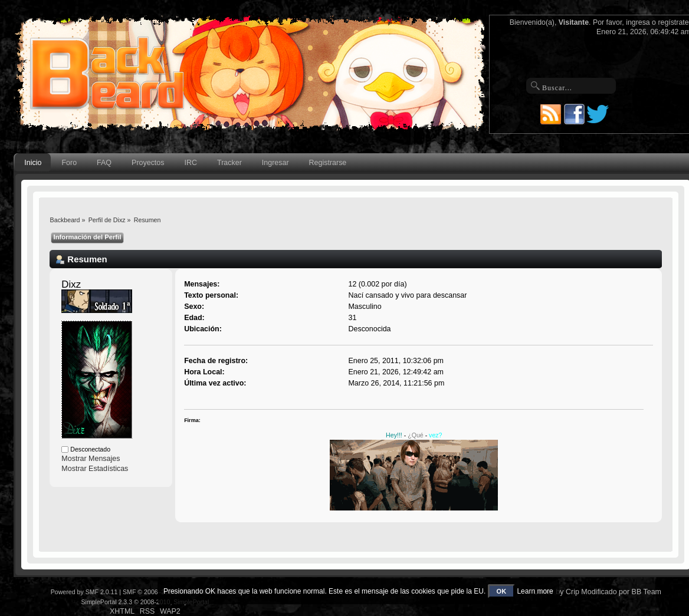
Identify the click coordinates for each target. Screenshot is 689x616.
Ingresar (275, 163)
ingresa (638, 22)
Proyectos (148, 163)
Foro (69, 163)
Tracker (229, 163)
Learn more (535, 591)
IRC (191, 163)
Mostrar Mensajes (91, 459)
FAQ (104, 163)
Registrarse (328, 163)
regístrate (673, 22)
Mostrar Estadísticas (95, 469)
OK (502, 591)
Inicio (33, 163)
